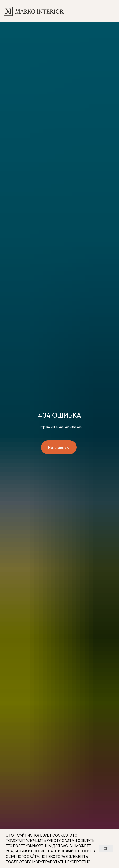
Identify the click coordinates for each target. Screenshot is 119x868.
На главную (59, 447)
